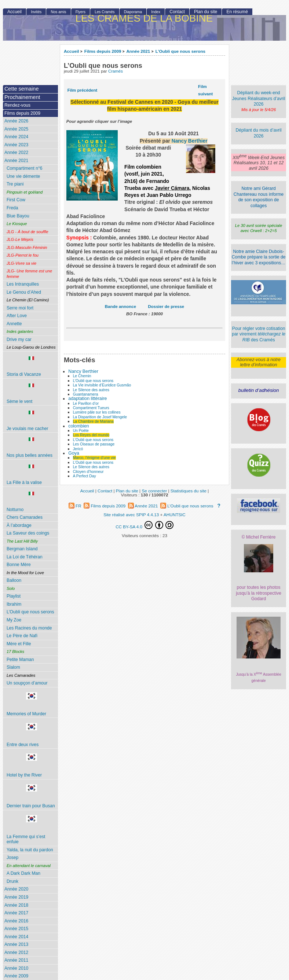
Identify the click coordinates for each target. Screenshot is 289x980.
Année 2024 (16, 137)
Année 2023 (16, 145)
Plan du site (206, 12)
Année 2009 (16, 976)
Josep (12, 858)
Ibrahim (14, 604)
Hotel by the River (32, 766)
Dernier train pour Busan (32, 796)
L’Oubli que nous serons (180, 51)
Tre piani (15, 184)
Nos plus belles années (32, 448)
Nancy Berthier (190, 141)
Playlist (14, 596)
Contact (177, 12)
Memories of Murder (32, 704)
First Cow (16, 200)
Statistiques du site (189, 491)
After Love (17, 316)
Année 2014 (16, 937)
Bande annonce (120, 307)
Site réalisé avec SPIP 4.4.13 (131, 515)
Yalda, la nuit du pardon (30, 850)
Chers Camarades (25, 517)
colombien (78, 426)
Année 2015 (16, 929)
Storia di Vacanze (32, 367)
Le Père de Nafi (22, 636)
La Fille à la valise (32, 475)
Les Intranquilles (23, 284)
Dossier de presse (166, 307)
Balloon (14, 580)
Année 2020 (16, 889)
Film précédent (82, 90)
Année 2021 (138, 51)
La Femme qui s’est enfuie (32, 830)
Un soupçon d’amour (27, 683)
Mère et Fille (19, 644)
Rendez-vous (17, 105)
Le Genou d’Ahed (24, 292)
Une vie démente (23, 176)
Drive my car (19, 339)
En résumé (237, 12)
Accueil (72, 51)
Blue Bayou (18, 216)
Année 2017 (16, 913)
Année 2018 (16, 905)
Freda (12, 208)
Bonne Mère (19, 565)
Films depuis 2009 (103, 51)
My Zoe (14, 620)
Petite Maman (20, 660)
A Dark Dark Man (23, 873)
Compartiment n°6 (25, 168)
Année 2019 (16, 897)
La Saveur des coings (28, 533)
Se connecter (154, 491)
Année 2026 (16, 121)
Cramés (116, 71)
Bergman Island (22, 549)
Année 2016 (16, 921)
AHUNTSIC (175, 515)
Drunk (12, 881)
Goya (74, 453)
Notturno (32, 502)
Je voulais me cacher (32, 421)
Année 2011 (16, 960)
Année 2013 (16, 944)
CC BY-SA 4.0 (144, 525)
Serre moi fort (20, 308)
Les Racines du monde (29, 628)
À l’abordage (19, 525)
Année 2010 (16, 968)
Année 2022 (16, 153)
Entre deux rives (32, 735)
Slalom (13, 667)
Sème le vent (32, 394)
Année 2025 (16, 129)
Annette (14, 324)
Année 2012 (16, 953)
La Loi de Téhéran (25, 557)
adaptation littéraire (87, 399)
